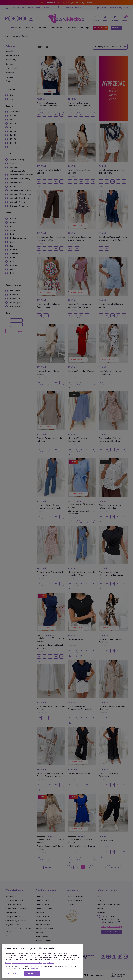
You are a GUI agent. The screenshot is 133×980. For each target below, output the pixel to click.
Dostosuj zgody (13, 974)
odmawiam (35, 968)
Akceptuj (32, 973)
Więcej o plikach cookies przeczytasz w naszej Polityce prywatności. (29, 963)
